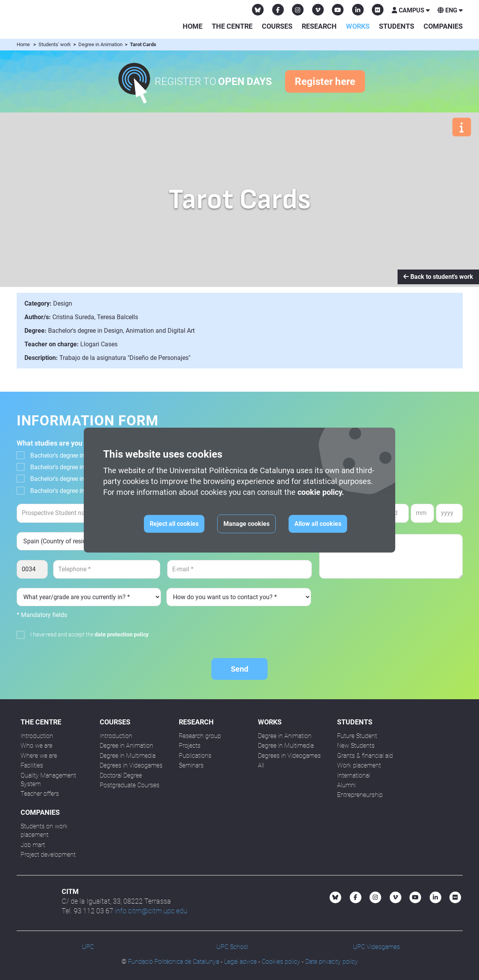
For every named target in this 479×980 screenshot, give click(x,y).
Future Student (357, 736)
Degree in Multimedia (128, 756)
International (354, 775)
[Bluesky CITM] (258, 10)
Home (193, 26)
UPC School (232, 947)
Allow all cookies (318, 524)
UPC (88, 947)
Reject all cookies (174, 524)
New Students (356, 746)
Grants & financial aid (365, 756)
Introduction (37, 736)
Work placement (359, 765)
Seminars (191, 765)
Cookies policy (281, 962)
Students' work (55, 44)
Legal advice (240, 962)
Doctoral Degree (121, 775)
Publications (195, 756)
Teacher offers (40, 794)
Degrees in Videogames (131, 765)
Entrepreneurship (360, 795)
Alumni (346, 785)
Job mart (33, 845)
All (261, 765)
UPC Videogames (376, 947)
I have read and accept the (89, 634)
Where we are (39, 756)
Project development (48, 855)
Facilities (32, 765)
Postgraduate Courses (130, 785)
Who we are (36, 746)
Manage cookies (246, 524)
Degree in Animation (101, 44)
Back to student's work (438, 277)
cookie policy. (321, 492)
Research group (200, 736)
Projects (190, 746)
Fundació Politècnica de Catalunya (174, 962)
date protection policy (122, 634)
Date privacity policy (332, 962)
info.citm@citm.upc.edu (151, 911)
